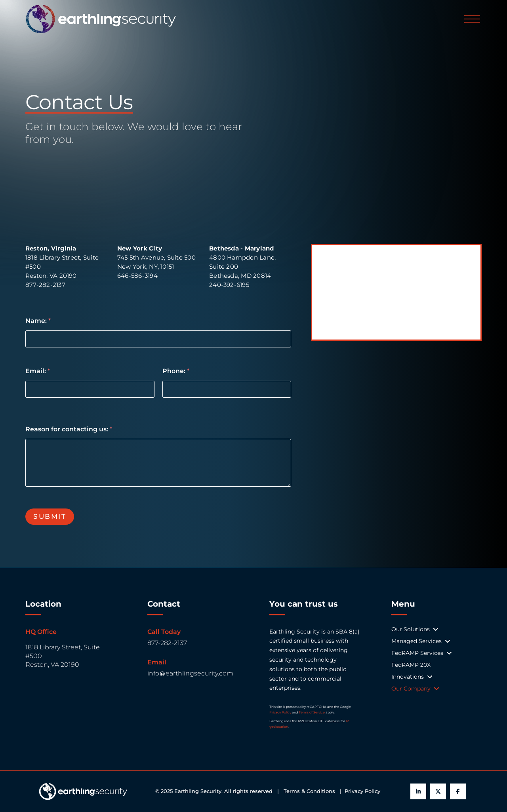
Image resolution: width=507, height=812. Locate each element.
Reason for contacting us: (69, 429)
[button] (472, 19)
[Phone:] (227, 389)
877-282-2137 (167, 643)
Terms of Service (312, 712)
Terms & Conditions (311, 791)
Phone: (176, 371)
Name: (38, 321)
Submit (50, 516)
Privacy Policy (280, 712)
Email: (38, 371)
